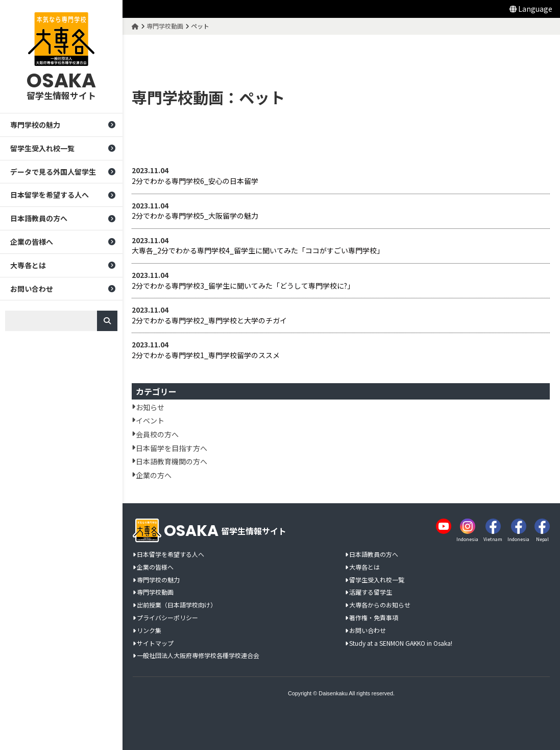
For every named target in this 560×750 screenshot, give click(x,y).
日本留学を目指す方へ (173, 448)
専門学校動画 (155, 592)
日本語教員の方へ (39, 219)
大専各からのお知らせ (380, 605)
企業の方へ (155, 475)
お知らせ (151, 407)
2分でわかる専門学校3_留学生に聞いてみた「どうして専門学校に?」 (244, 286)
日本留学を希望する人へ (50, 195)
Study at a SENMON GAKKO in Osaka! (401, 643)
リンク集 (149, 631)
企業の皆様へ (32, 242)
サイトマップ (155, 643)
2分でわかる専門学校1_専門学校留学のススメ (207, 355)
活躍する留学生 (371, 592)
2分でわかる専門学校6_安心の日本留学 (196, 181)
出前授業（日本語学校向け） (177, 605)
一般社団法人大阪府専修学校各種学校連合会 (198, 656)
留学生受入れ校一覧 (42, 148)
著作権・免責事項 (374, 618)
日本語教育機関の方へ (173, 461)
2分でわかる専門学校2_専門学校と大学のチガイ (210, 321)
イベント (151, 420)
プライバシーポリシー (167, 618)
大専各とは (28, 265)
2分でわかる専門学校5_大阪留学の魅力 (196, 216)
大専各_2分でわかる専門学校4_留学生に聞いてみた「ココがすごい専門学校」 (259, 251)
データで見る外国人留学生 (53, 172)
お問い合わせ (32, 289)
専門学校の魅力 (35, 125)
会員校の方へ (158, 434)
